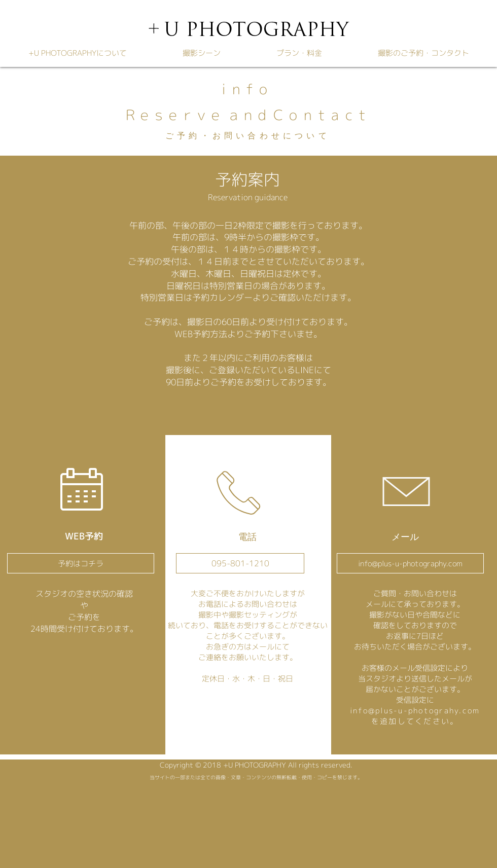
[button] (202, 53)
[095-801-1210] (240, 563)
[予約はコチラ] (81, 563)
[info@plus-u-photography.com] (410, 563)
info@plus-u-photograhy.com (415, 711)
